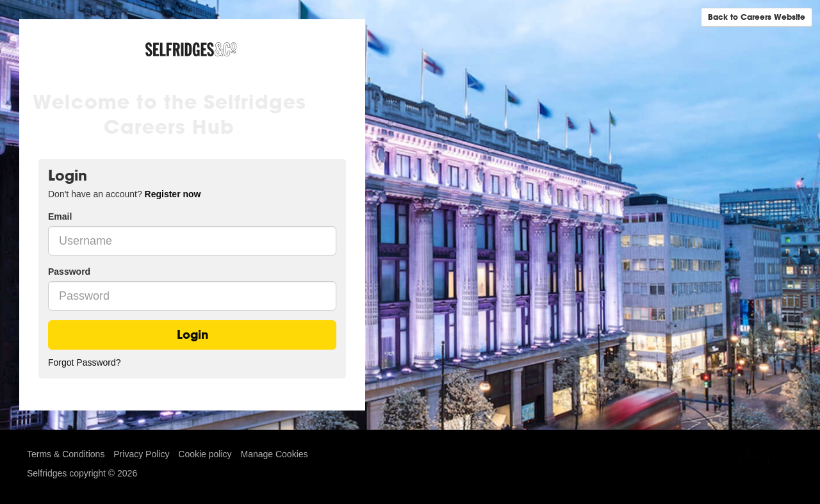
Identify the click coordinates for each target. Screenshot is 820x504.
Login (193, 335)
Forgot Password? (85, 362)
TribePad (761, 457)
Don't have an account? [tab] (124, 194)
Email (60, 216)
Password (69, 272)
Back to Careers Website (757, 17)
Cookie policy (205, 454)
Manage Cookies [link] (274, 454)
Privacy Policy (141, 454)
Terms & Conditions (66, 454)
